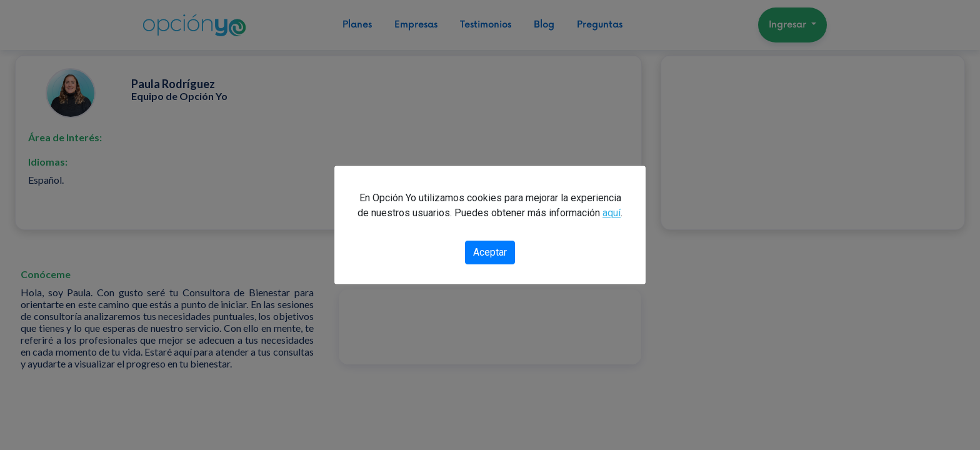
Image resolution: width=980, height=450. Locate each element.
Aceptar (490, 252)
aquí (612, 213)
